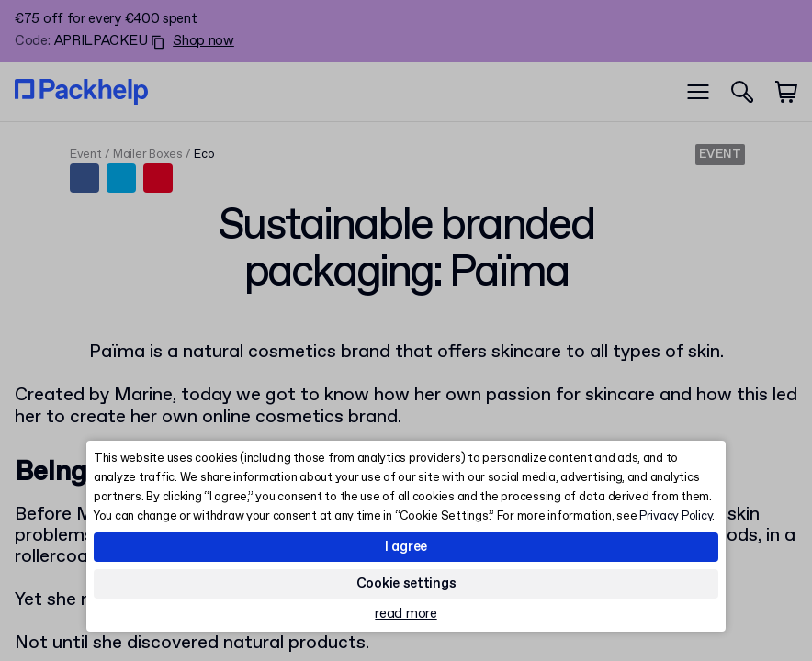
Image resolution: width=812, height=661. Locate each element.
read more (406, 615)
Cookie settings (406, 584)
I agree (406, 547)
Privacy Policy (676, 516)
